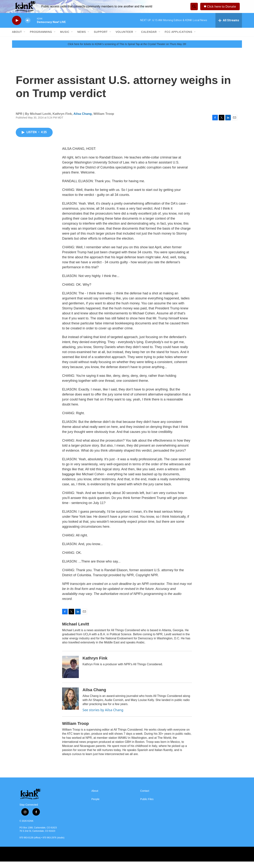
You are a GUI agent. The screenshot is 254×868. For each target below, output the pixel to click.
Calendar (149, 39)
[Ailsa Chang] (70, 705)
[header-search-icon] (194, 10)
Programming (41, 39)
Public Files (147, 806)
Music (65, 39)
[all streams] (229, 27)
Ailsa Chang (83, 120)
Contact (145, 797)
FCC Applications (179, 39)
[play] (17, 27)
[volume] (28, 27)
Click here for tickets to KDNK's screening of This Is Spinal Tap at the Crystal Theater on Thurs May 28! (127, 51)
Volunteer (124, 39)
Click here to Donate (222, 10)
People (95, 806)
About (17, 39)
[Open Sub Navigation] (25, 39)
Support (101, 39)
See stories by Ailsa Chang (103, 716)
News (82, 39)
